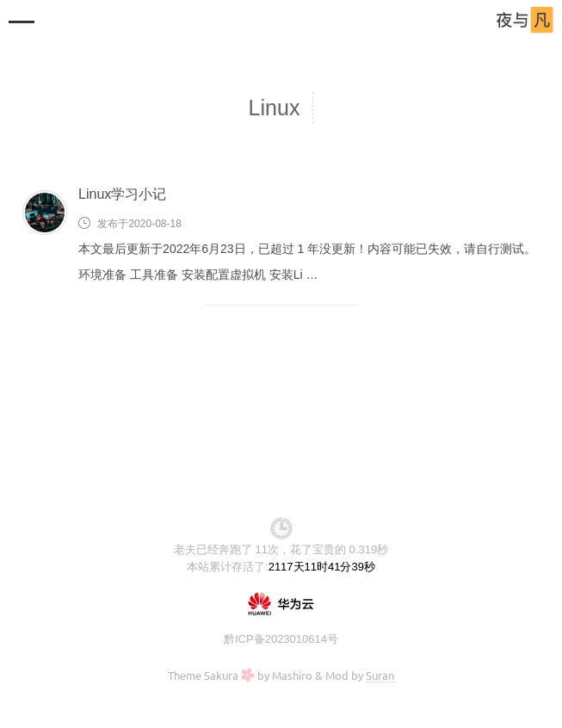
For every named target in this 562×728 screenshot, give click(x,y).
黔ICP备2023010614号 (281, 639)
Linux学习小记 (122, 194)
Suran (380, 675)
